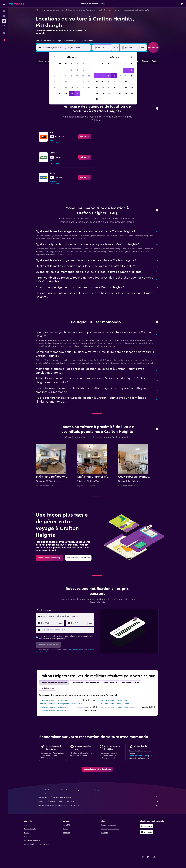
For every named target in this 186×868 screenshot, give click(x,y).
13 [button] (54, 82)
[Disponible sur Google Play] (146, 826)
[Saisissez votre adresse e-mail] (67, 630)
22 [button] (66, 87)
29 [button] (66, 93)
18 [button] (83, 82)
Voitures (38, 10)
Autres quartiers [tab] (110, 683)
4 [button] (83, 70)
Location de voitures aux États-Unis (56, 10)
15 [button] (66, 82)
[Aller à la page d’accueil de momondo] (17, 4)
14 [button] (60, 82)
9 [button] (72, 76)
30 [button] (72, 93)
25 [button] (83, 87)
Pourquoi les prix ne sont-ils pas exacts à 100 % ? (98, 806)
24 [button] (77, 87)
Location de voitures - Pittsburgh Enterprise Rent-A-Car (61, 704)
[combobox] (45, 41)
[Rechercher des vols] (4, 11)
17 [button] (77, 82)
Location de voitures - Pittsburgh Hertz (54, 711)
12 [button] (89, 76)
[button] (4, 4)
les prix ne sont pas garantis (94, 790)
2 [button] (72, 70)
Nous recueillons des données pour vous (98, 801)
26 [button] (89, 87)
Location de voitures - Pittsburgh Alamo (55, 700)
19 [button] (89, 82)
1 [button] (66, 70)
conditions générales (75, 650)
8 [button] (66, 76)
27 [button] (54, 93)
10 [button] (77, 76)
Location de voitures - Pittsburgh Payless (114, 704)
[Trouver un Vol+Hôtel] (4, 26)
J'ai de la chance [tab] (47, 688)
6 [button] (54, 76)
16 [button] (72, 82)
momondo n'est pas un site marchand (98, 797)
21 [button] (60, 87)
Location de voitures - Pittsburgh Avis (112, 700)
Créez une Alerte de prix (138, 756)
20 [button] (54, 87)
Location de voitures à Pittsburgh (109, 10)
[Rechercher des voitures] (4, 21)
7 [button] (60, 76)
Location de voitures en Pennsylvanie (82, 10)
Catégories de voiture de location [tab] (85, 683)
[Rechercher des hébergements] (4, 16)
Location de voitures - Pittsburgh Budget (55, 707)
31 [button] (77, 93)
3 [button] (77, 70)
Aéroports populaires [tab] (130, 683)
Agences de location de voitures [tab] (54, 683)
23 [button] (72, 87)
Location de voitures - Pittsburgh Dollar (113, 707)
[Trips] (4, 33)
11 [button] (83, 76)
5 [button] (89, 70)
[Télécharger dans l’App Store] (146, 832)
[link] (85, 137)
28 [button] (60, 93)
